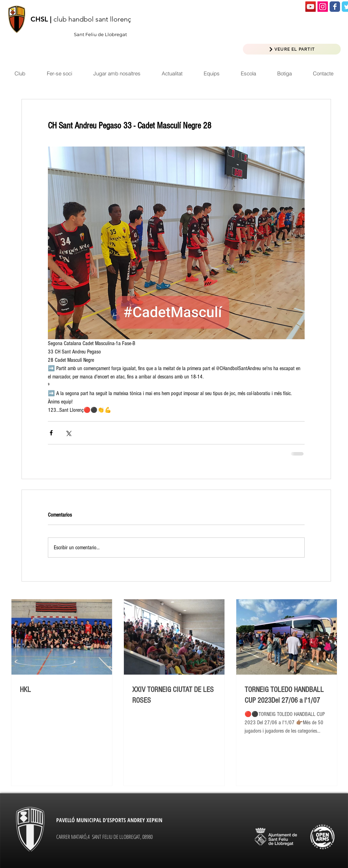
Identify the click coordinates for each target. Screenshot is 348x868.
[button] (172, 73)
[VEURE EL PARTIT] (292, 49)
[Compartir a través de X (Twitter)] (68, 433)
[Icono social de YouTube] (311, 7)
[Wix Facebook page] (335, 7)
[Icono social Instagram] (323, 7)
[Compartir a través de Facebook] (51, 433)
